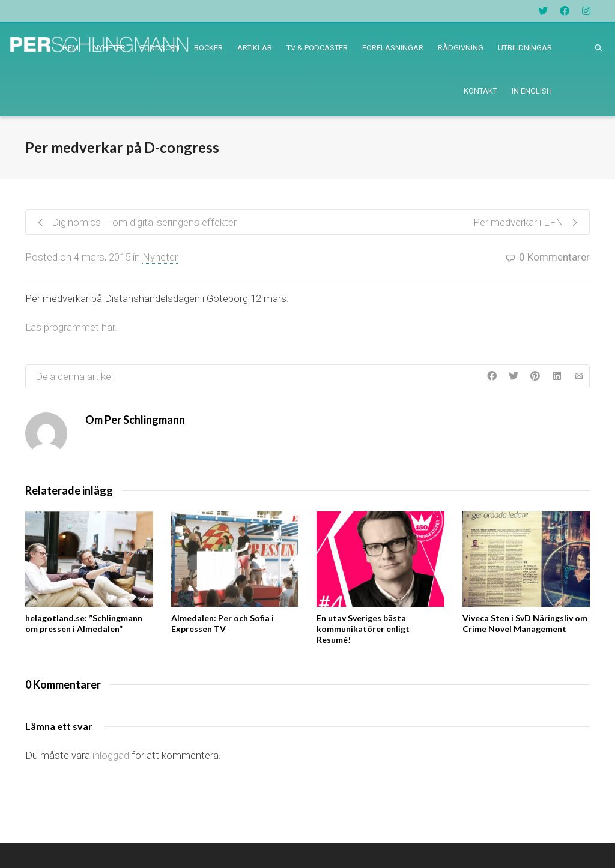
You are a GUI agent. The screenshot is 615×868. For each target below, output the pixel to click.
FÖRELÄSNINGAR (393, 48)
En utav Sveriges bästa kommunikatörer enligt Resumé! (363, 629)
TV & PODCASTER (317, 48)
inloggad (111, 755)
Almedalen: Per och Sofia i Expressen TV (223, 623)
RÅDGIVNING (461, 48)
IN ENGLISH (532, 91)
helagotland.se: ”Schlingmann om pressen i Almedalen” (84, 623)
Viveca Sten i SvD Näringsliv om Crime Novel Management (525, 623)
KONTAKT (480, 91)
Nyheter (160, 257)
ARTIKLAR (255, 48)
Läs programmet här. (71, 327)
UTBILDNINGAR (525, 48)
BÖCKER (208, 48)
